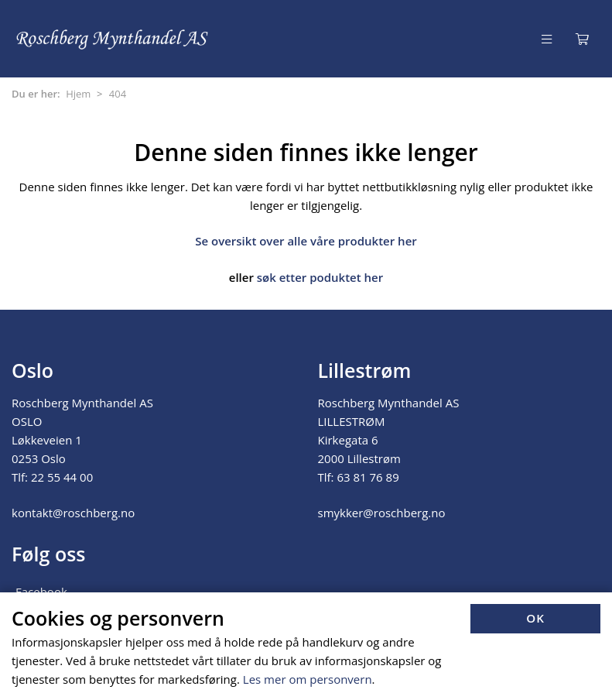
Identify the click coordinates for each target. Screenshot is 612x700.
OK (535, 618)
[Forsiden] (113, 38)
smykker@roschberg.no (382, 513)
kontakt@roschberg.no (73, 513)
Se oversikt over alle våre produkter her (306, 241)
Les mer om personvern (308, 679)
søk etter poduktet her (320, 277)
